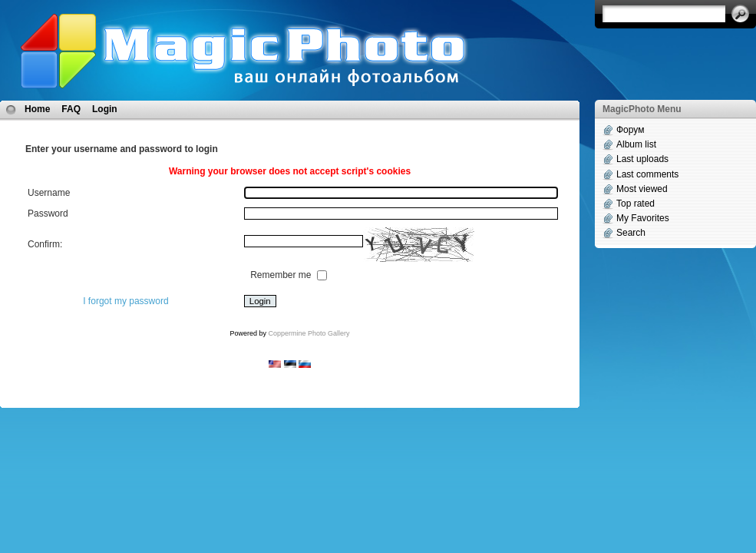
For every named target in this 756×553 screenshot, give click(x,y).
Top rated (636, 204)
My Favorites (643, 218)
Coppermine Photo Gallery (309, 333)
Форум (630, 130)
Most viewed (642, 189)
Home (37, 109)
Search (631, 233)
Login (105, 109)
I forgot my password (125, 301)
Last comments (647, 174)
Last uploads (642, 159)
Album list (636, 144)
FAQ (71, 109)
